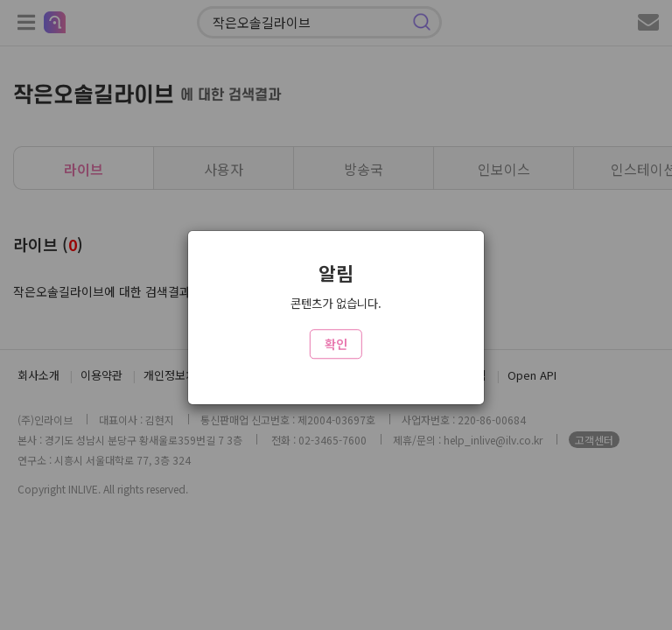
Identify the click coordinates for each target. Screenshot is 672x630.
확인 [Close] (336, 344)
